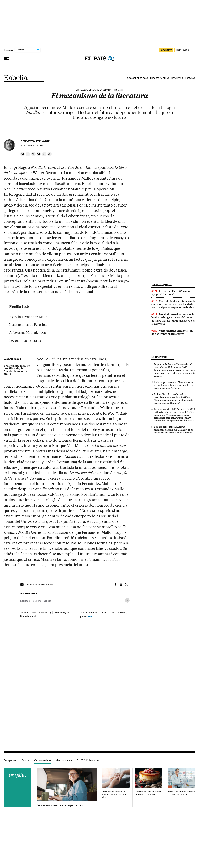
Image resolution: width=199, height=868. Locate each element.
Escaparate (10, 760)
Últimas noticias (162, 285)
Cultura (37, 601)
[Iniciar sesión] (185, 50)
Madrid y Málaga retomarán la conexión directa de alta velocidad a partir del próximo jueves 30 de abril (173, 304)
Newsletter (177, 78)
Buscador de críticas (137, 78)
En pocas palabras (159, 78)
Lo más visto (159, 357)
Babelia (16, 78)
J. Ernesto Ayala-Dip (35, 141)
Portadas (190, 78)
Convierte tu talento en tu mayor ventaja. (60, 805)
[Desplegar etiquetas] (127, 600)
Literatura (25, 601)
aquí (90, 616)
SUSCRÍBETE (166, 50)
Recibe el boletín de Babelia (39, 585)
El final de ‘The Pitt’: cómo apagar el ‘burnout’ (171, 293)
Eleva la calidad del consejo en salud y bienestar (181, 793)
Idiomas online (64, 760)
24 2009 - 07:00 (32, 146)
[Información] (122, 90)
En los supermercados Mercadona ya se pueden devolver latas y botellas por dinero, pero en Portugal (174, 385)
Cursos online (42, 760)
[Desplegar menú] (6, 59)
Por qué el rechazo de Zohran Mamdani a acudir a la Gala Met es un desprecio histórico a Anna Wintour (174, 430)
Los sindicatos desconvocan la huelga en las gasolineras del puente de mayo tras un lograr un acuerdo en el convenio (173, 319)
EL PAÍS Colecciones (88, 760)
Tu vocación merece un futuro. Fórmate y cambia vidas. (115, 794)
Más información (29, 616)
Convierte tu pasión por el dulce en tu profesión (148, 793)
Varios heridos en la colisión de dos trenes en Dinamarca (172, 332)
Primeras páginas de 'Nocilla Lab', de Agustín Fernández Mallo (17, 370)
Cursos (25, 760)
